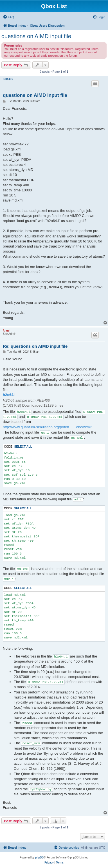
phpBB (39, 857)
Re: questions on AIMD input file (35, 346)
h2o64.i (9, 395)
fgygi (6, 330)
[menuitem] (8, 17)
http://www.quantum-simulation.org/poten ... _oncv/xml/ (47, 427)
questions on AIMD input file (36, 36)
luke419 (8, 79)
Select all (23, 447)
